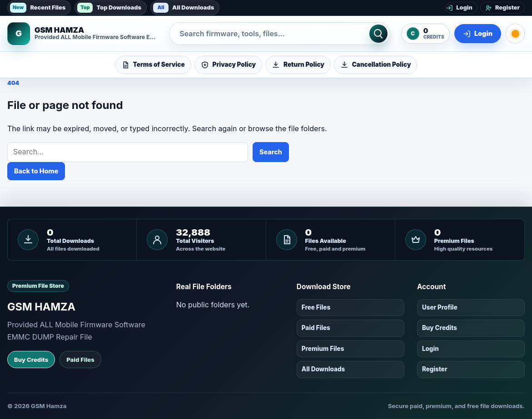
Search (271, 152)
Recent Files (38, 8)
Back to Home (36, 171)
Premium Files (323, 349)
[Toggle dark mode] (515, 34)
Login (430, 349)
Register (435, 369)
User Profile (440, 307)
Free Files (316, 307)
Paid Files (80, 360)
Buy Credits (31, 360)
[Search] (378, 34)
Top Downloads (109, 8)
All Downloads (184, 8)
